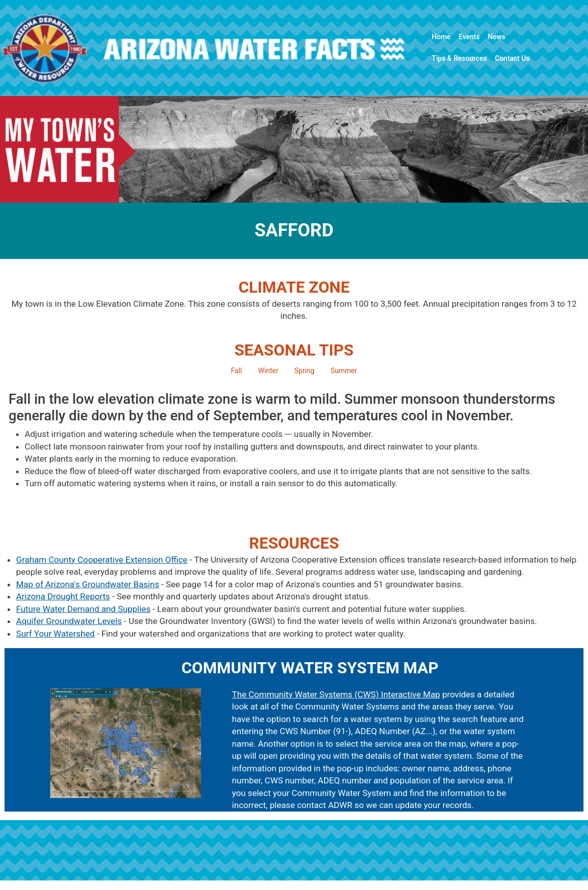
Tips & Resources (459, 58)
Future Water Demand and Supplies (83, 609)
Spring (305, 371)
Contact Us (512, 58)
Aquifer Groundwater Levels (69, 621)
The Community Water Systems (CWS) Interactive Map (336, 694)
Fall (237, 371)
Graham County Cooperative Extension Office (102, 560)
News (497, 37)
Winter (268, 371)
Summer (344, 371)
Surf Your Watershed (55, 634)
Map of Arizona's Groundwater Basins (88, 584)
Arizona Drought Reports (63, 596)
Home (441, 37)
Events (469, 37)
